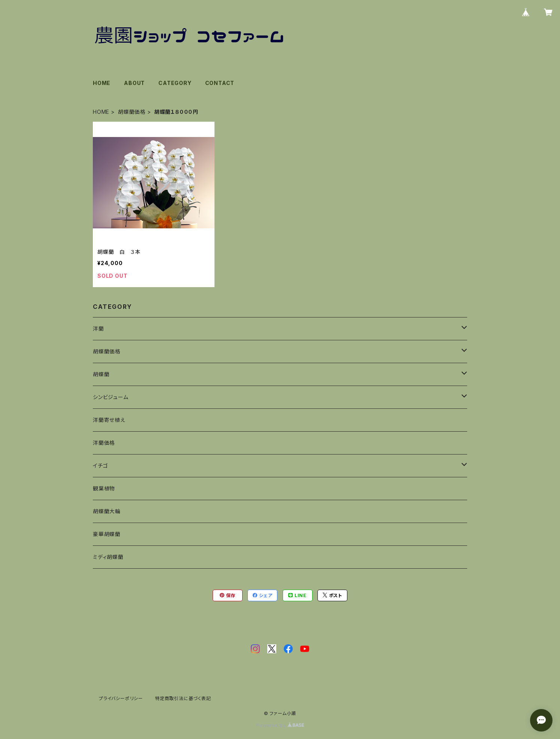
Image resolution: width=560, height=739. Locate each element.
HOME (102, 83)
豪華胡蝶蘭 (107, 534)
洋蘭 (98, 329)
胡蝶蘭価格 (132, 112)
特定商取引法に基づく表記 (183, 698)
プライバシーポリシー (121, 698)
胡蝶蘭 (101, 374)
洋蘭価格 (104, 443)
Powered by (280, 725)
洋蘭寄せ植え (109, 420)
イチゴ (100, 466)
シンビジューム (111, 397)
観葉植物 (104, 488)
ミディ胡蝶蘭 (108, 557)
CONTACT (220, 83)
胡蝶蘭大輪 (107, 511)
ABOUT (134, 83)
